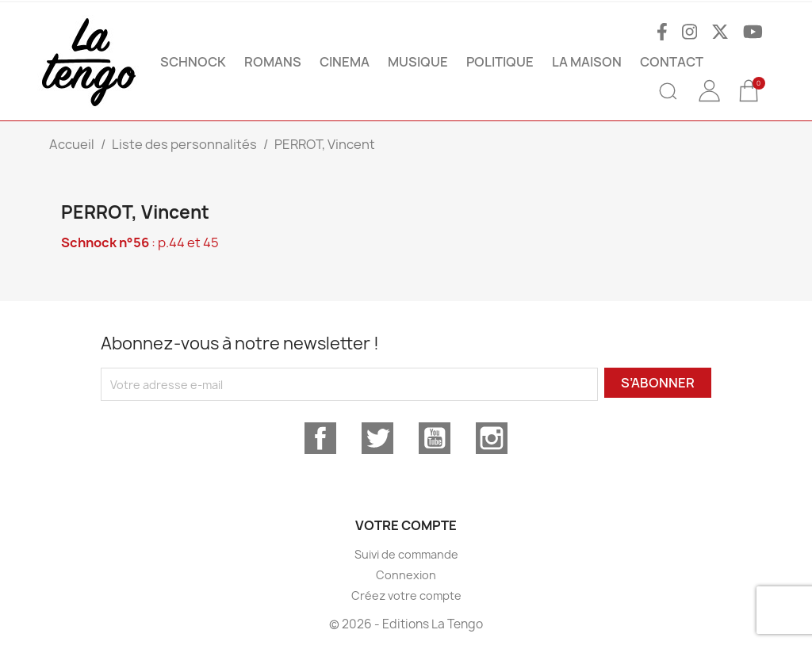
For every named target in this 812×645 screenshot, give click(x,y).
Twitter (377, 438)
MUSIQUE (418, 62)
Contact (672, 62)
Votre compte (406, 525)
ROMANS (273, 62)
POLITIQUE (500, 62)
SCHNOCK (193, 62)
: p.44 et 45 (140, 242)
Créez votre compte (406, 595)
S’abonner (658, 383)
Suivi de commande (406, 554)
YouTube (435, 438)
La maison (587, 62)
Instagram (492, 438)
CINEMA (345, 62)
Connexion (406, 575)
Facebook (320, 438)
